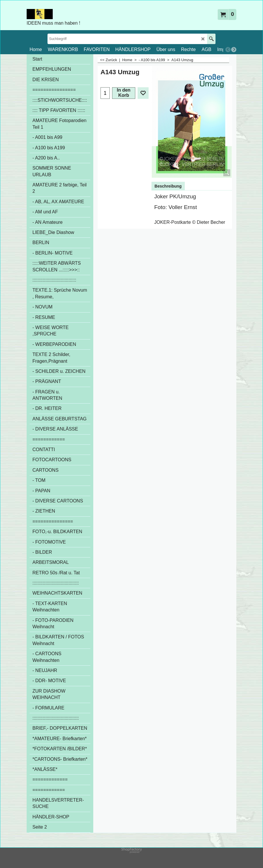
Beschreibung (168, 186)
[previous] (228, 50)
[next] (234, 50)
